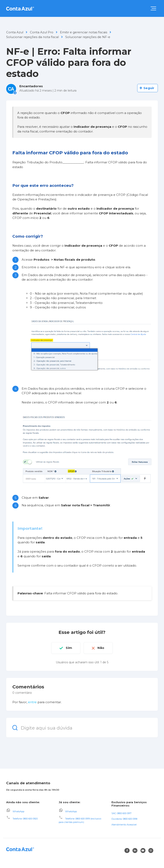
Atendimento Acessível (124, 825)
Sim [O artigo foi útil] (69, 648)
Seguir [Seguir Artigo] (149, 88)
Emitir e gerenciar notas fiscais (84, 32)
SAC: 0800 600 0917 (121, 813)
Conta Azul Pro (42, 32)
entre (32, 702)
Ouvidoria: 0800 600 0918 (124, 819)
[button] (153, 8)
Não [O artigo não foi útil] (101, 648)
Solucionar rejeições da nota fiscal (32, 37)
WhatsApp (18, 811)
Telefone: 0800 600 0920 (25, 819)
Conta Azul (15, 32)
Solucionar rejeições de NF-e (88, 37)
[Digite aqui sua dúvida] (82, 728)
